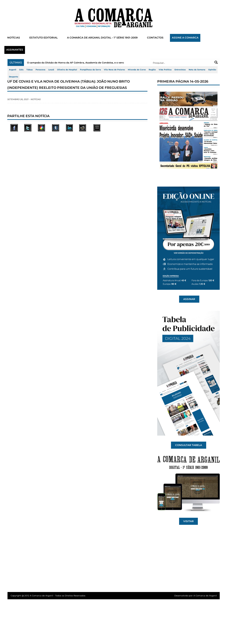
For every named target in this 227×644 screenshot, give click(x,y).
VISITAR (188, 521)
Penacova (41, 70)
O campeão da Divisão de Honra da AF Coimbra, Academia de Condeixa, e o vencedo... (79, 63)
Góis (21, 70)
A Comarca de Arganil (205, 596)
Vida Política (165, 70)
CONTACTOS (155, 38)
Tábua (30, 70)
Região (152, 70)
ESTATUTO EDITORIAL (44, 38)
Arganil (13, 70)
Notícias (36, 99)
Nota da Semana (197, 70)
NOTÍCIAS (14, 38)
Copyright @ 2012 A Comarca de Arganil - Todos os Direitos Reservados (48, 596)
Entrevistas (180, 70)
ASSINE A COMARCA (185, 38)
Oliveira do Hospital (67, 70)
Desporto (14, 77)
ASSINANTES (15, 50)
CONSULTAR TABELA (189, 445)
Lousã (51, 70)
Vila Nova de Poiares (114, 70)
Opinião (212, 70)
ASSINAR (189, 299)
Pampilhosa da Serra (90, 70)
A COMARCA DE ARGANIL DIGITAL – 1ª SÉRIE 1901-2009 (102, 38)
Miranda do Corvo (137, 70)
